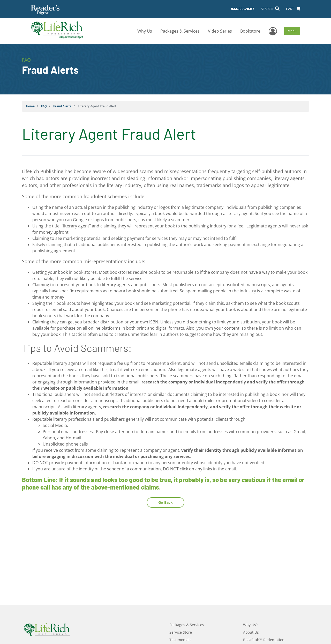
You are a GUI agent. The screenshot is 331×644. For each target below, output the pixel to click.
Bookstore (250, 31)
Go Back (165, 502)
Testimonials (180, 640)
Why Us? (250, 625)
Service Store (181, 632)
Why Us (145, 31)
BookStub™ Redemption (264, 640)
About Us (251, 632)
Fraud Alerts (62, 106)
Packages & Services (180, 31)
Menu (292, 31)
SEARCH (270, 9)
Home (30, 106)
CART (293, 9)
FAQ (44, 106)
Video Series (220, 31)
